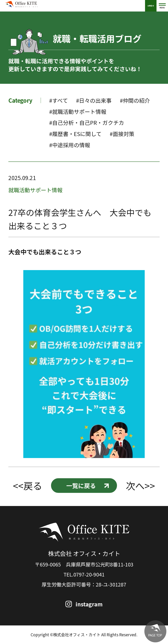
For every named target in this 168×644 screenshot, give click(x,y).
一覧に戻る (81, 486)
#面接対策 (124, 134)
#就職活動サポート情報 (118, 111)
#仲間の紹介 (65, 111)
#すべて (59, 100)
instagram (89, 604)
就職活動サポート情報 (36, 190)
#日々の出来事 (95, 100)
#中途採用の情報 (70, 145)
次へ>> (141, 486)
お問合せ (151, 6)
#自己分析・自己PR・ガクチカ (88, 122)
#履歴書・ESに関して (76, 134)
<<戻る (27, 486)
